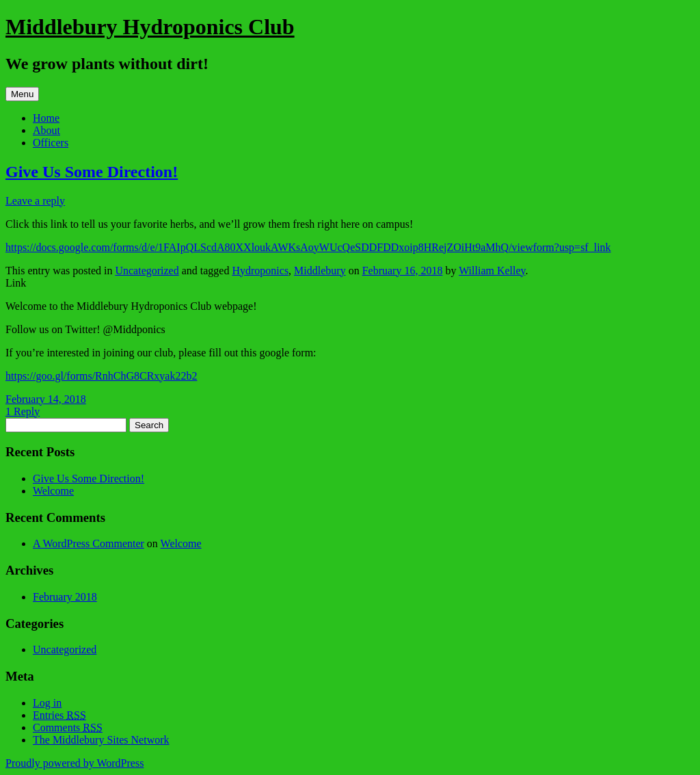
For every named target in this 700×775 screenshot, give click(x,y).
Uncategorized (147, 271)
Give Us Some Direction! (92, 172)
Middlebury (320, 271)
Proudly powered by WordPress (75, 763)
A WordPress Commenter (89, 543)
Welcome (53, 491)
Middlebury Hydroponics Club (150, 27)
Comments (68, 727)
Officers (51, 143)
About (46, 130)
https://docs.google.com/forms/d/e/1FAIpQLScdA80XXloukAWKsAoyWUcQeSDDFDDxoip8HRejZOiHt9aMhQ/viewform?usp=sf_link (308, 247)
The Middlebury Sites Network (101, 740)
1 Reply (23, 411)
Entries (59, 715)
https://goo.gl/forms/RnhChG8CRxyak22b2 (101, 376)
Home (46, 118)
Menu (22, 94)
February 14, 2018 (46, 399)
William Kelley (492, 271)
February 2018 (65, 597)
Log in (47, 703)
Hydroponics (260, 271)
